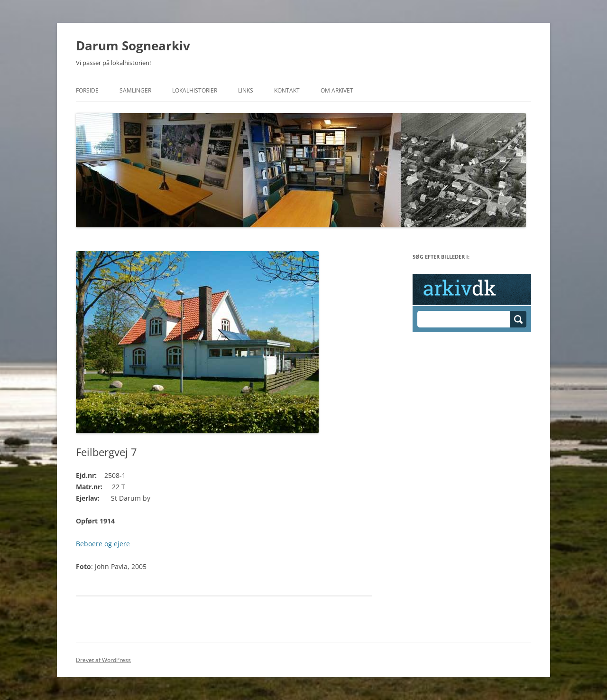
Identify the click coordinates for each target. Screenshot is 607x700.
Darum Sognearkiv (133, 46)
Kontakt (287, 90)
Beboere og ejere (103, 544)
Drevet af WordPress (103, 660)
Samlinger (135, 90)
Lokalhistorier (195, 90)
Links (246, 90)
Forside (87, 90)
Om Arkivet (337, 90)
